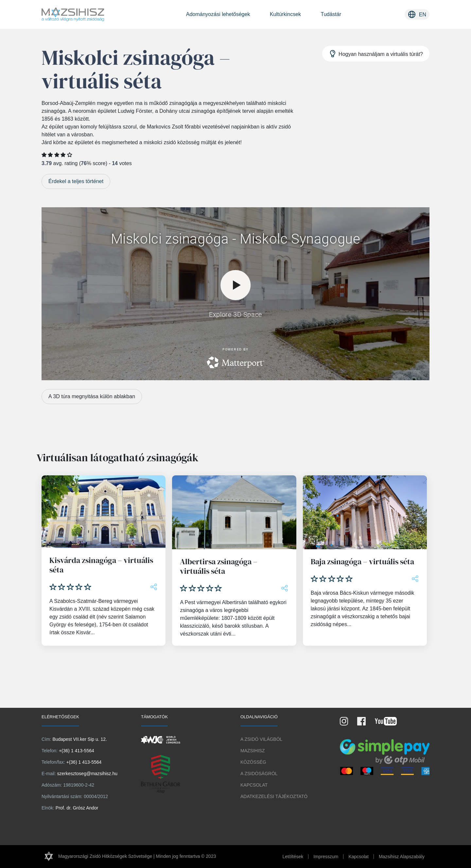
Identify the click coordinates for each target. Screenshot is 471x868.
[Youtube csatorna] (390, 723)
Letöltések (293, 857)
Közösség (253, 762)
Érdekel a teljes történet (76, 181)
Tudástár (331, 14)
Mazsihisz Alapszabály (402, 857)
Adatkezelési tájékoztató (274, 796)
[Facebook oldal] (365, 723)
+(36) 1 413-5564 (77, 751)
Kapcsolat (254, 785)
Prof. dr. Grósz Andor (77, 808)
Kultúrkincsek (285, 14)
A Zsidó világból (261, 739)
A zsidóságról (259, 774)
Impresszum (326, 857)
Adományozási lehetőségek (218, 14)
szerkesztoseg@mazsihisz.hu (87, 774)
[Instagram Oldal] (348, 723)
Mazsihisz (253, 751)
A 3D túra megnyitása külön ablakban (92, 396)
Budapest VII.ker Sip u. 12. (80, 739)
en (423, 15)
